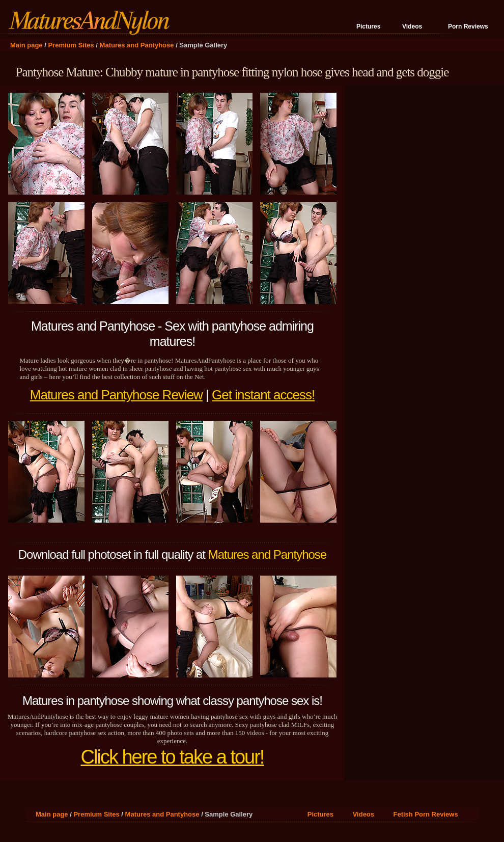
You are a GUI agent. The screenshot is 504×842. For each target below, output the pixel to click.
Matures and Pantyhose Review (116, 395)
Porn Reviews (468, 26)
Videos (412, 26)
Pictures (368, 26)
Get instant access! (263, 395)
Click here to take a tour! (173, 757)
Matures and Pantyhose (137, 45)
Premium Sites (71, 45)
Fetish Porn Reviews (426, 814)
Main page (26, 45)
